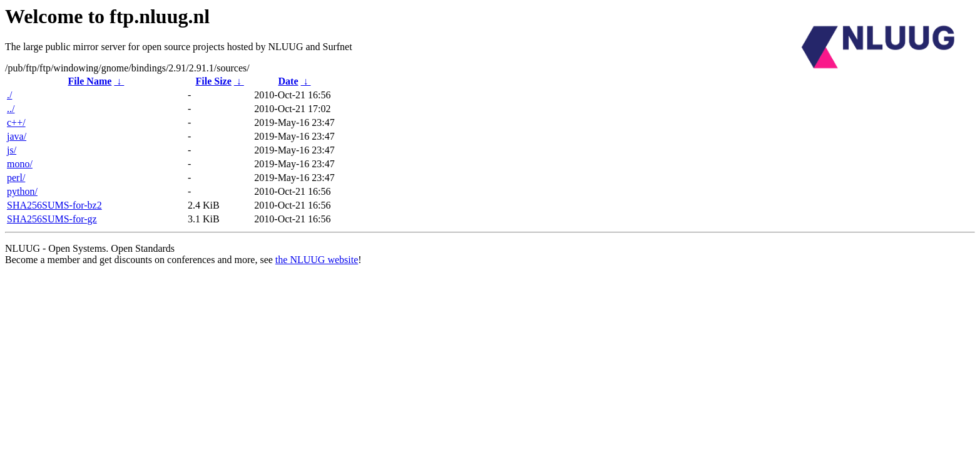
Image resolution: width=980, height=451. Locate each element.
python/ (22, 191)
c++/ (16, 122)
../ (11, 109)
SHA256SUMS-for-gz (52, 219)
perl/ (16, 178)
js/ (12, 150)
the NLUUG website (317, 260)
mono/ (20, 164)
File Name (90, 81)
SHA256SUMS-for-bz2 (54, 205)
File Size (213, 81)
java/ (17, 136)
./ (9, 95)
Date (288, 81)
